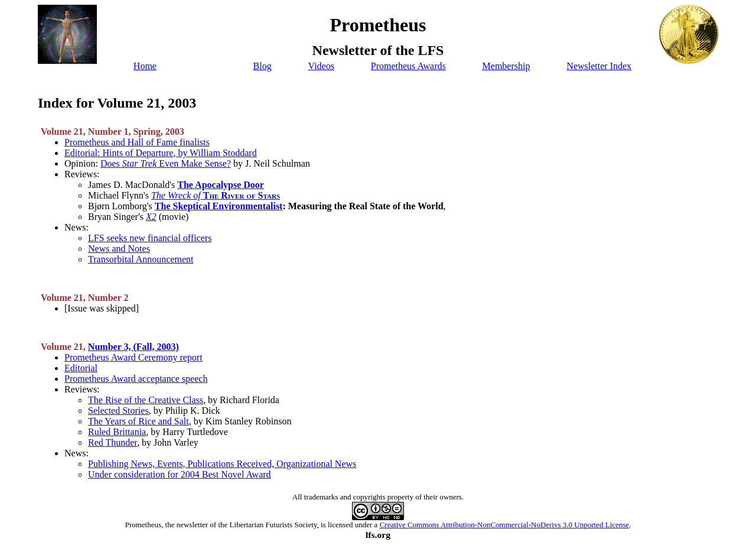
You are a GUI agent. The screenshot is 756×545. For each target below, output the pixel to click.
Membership (506, 66)
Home (145, 66)
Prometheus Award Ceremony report (133, 357)
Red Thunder (113, 442)
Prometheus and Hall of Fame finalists (137, 142)
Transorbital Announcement (141, 259)
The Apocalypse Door (221, 185)
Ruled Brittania (117, 432)
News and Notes (119, 249)
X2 (151, 217)
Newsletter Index (599, 66)
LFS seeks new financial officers (150, 238)
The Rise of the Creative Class (146, 400)
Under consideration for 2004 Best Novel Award (180, 474)
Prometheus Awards (408, 66)
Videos (321, 66)
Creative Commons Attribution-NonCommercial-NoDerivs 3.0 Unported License (504, 525)
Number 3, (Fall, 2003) (133, 347)
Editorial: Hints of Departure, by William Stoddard (161, 153)
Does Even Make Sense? (166, 163)
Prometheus (143, 525)
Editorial (81, 368)
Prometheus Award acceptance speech (136, 379)
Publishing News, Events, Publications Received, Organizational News (222, 464)
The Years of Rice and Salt (139, 421)
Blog (263, 66)
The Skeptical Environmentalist (219, 206)
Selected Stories (118, 411)
